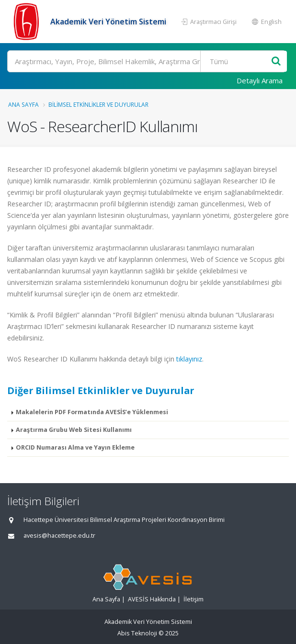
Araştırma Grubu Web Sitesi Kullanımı (74, 430)
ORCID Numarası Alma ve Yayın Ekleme (75, 447)
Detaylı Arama (260, 80)
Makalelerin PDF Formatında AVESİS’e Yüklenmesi (92, 412)
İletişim (194, 599)
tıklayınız (189, 359)
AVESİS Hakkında (152, 599)
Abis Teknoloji (137, 633)
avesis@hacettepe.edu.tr (59, 536)
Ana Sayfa (23, 104)
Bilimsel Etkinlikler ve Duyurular (98, 104)
